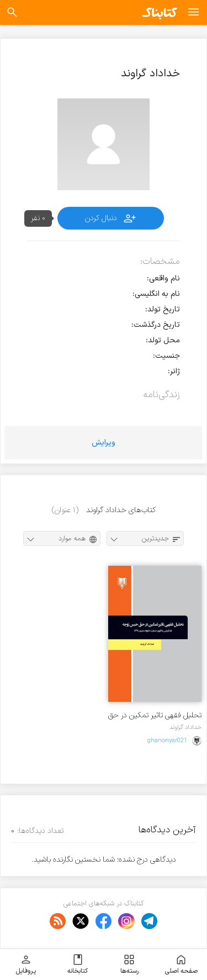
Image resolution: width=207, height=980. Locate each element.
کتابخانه (78, 965)
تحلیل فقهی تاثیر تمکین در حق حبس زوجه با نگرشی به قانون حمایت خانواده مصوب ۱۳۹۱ (155, 715)
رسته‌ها (129, 965)
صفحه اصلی (181, 965)
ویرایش (104, 443)
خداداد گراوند (185, 727)
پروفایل (26, 965)
